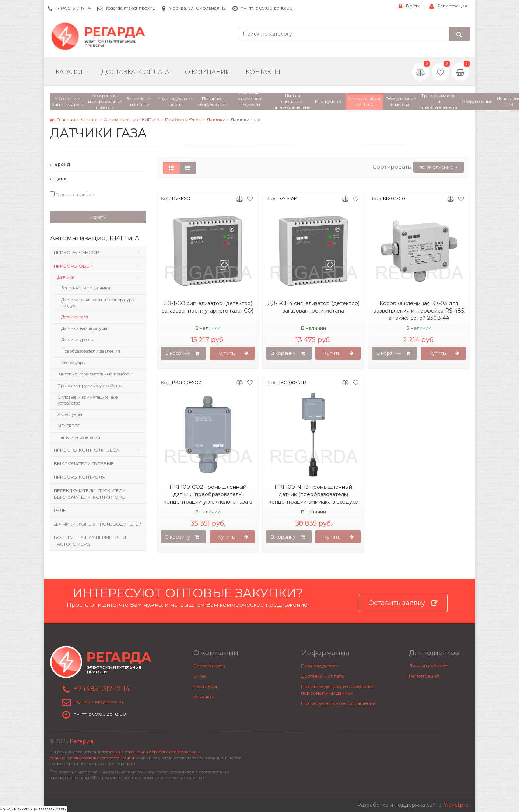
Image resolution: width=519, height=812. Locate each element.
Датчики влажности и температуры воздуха (98, 303)
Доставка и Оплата (135, 72)
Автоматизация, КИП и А (132, 119)
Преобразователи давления (91, 351)
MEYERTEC (69, 426)
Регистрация (448, 6)
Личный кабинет (428, 666)
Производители (320, 666)
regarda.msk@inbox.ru (131, 8)
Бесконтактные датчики (86, 288)
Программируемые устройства (90, 386)
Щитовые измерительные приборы (95, 374)
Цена (58, 179)
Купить (233, 353)
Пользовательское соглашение (338, 703)
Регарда (81, 741)
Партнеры (205, 686)
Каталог (70, 72)
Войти (409, 6)
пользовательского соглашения (102, 758)
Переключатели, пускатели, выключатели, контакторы (90, 494)
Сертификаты (209, 666)
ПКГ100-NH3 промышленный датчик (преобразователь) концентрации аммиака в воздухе (313, 494)
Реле (60, 510)
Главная (62, 119)
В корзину (182, 353)
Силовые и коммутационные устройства (88, 400)
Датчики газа (75, 317)
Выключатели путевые (84, 464)
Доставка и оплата (322, 676)
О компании (208, 72)
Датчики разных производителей (98, 524)
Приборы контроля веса (87, 450)
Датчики (216, 119)
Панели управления (79, 437)
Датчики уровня (78, 340)
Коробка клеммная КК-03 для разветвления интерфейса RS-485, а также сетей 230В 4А (419, 311)
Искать (98, 217)
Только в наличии (72, 194)
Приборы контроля (80, 477)
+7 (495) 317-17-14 (73, 8)
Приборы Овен (183, 119)
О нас (200, 676)
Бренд (60, 164)
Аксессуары (73, 363)
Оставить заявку (403, 603)
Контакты (263, 72)
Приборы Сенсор (76, 252)
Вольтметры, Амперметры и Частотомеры (90, 541)
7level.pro (456, 805)
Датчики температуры (84, 328)
